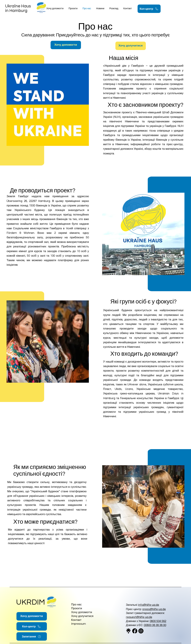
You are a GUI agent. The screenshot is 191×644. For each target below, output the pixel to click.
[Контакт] (83, 620)
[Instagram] (141, 631)
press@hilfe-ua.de (154, 609)
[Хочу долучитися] (131, 46)
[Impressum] (87, 624)
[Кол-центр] (149, 9)
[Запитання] (32, 636)
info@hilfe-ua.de (149, 605)
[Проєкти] (87, 609)
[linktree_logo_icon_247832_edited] (129, 631)
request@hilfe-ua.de (139, 617)
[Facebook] (135, 631)
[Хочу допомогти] (66, 45)
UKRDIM (31, 602)
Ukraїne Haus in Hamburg (18, 8)
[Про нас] (87, 605)
